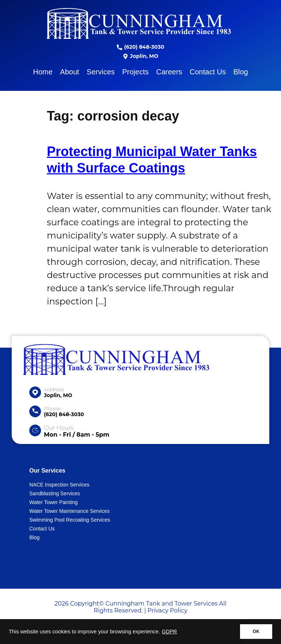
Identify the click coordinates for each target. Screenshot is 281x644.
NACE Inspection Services (59, 485)
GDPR (169, 632)
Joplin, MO (140, 56)
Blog (241, 72)
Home (43, 72)
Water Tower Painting (53, 502)
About (70, 72)
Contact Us (208, 72)
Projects (135, 72)
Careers (169, 72)
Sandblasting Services (55, 493)
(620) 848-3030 (140, 47)
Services (101, 72)
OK (256, 632)
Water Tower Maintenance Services (69, 511)
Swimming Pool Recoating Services (70, 520)
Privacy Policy (167, 610)
